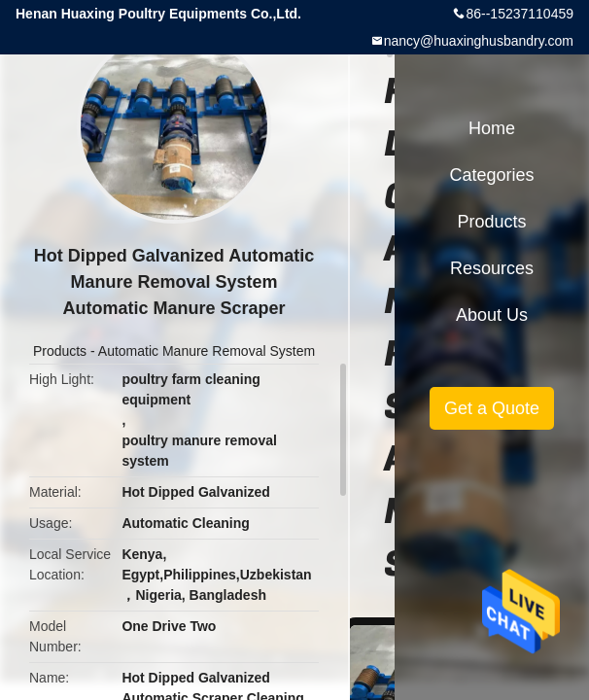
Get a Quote (492, 408)
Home (492, 128)
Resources (492, 268)
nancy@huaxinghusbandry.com (479, 41)
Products (60, 351)
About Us (492, 315)
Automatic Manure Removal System (207, 351)
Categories (491, 175)
